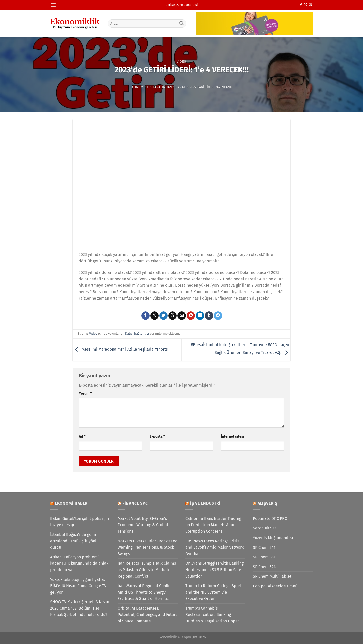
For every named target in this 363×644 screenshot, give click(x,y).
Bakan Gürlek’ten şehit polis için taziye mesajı (79, 522)
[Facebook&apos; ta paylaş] (146, 316)
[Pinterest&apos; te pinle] (191, 316)
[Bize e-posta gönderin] (310, 5)
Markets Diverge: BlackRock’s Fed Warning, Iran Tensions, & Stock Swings (148, 547)
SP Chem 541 (264, 548)
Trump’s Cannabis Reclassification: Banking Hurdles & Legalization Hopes (212, 615)
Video (181, 61)
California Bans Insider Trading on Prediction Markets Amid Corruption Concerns (213, 525)
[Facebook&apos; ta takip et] (301, 5)
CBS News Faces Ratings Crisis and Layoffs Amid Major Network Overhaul (214, 547)
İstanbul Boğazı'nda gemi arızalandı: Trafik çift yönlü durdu (74, 541)
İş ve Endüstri (205, 503)
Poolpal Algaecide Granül (276, 586)
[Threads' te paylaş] (173, 316)
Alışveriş (267, 503)
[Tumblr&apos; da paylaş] (209, 316)
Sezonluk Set (264, 528)
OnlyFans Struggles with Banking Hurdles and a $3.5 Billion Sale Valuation (214, 570)
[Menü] (53, 5)
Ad (82, 436)
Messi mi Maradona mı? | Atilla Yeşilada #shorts (120, 349)
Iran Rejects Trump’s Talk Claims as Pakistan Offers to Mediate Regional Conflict (147, 570)
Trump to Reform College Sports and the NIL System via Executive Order (214, 592)
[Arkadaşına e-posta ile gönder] (182, 316)
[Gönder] (182, 23)
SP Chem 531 (264, 557)
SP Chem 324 (264, 567)
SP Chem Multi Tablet (272, 576)
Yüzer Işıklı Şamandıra (273, 538)
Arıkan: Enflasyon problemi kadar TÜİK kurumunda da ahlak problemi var (79, 563)
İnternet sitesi (232, 436)
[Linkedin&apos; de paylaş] (200, 316)
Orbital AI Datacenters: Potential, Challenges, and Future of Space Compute (148, 615)
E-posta (157, 436)
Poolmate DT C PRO (270, 519)
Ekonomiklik (141, 87)
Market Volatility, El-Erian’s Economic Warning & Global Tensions (143, 525)
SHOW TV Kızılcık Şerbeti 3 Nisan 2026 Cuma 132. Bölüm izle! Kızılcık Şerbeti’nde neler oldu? (80, 608)
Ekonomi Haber (71, 503)
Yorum (85, 393)
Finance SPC (135, 503)
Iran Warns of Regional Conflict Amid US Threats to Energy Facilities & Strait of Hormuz (145, 592)
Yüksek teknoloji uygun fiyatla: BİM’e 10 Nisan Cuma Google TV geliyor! (78, 586)
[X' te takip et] (306, 5)
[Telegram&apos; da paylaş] (218, 316)
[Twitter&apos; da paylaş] (164, 316)
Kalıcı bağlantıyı (137, 333)
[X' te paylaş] (155, 316)
